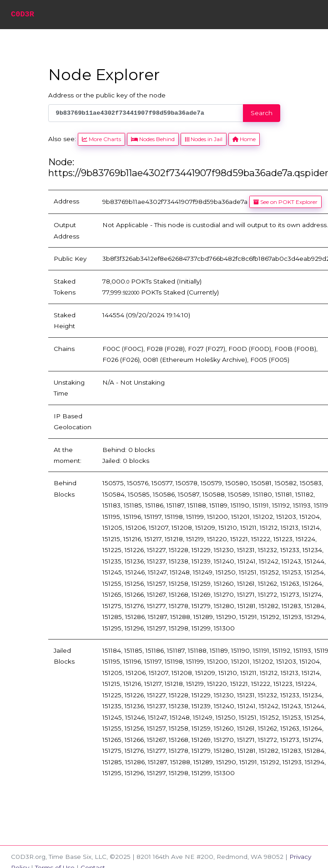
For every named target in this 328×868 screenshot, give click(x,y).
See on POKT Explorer (285, 202)
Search (262, 113)
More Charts (101, 139)
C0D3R (23, 14)
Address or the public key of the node (107, 95)
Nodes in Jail (203, 139)
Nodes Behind (153, 139)
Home (244, 139)
